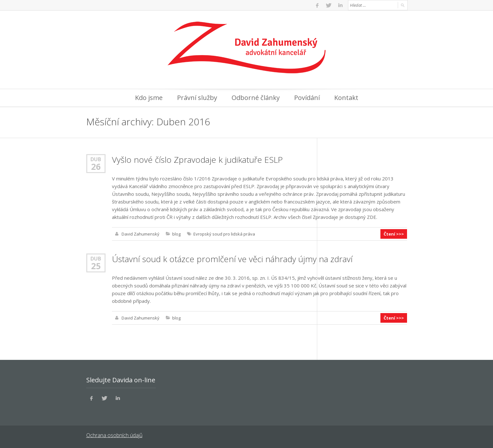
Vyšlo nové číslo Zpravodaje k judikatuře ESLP (197, 160)
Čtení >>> (394, 234)
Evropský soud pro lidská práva (224, 234)
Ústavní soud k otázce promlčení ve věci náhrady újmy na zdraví (232, 259)
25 (96, 266)
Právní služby (197, 98)
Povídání (307, 98)
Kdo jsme (149, 98)
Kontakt (346, 98)
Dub (96, 159)
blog (176, 234)
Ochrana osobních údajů (114, 435)
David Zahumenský (140, 234)
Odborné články (256, 98)
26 (96, 167)
